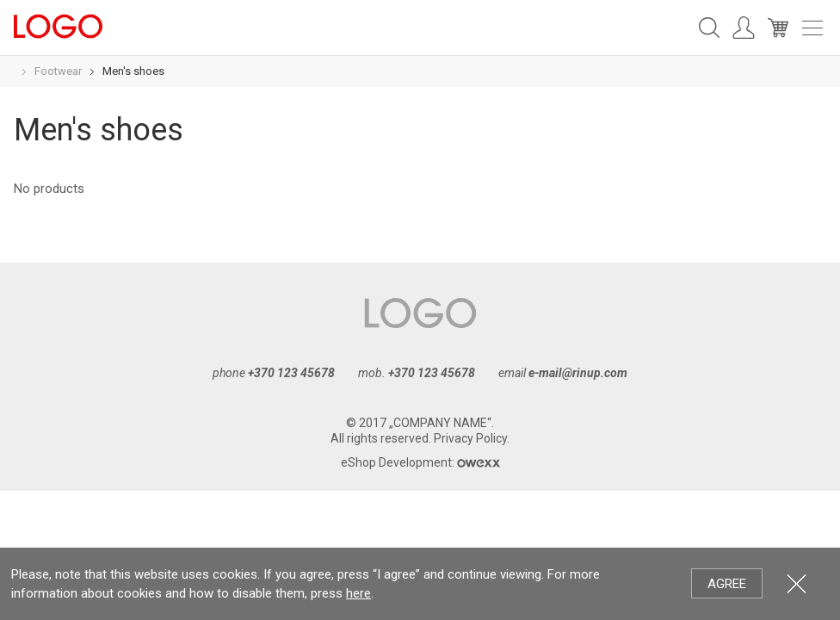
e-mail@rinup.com (578, 373)
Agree (727, 584)
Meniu (812, 28)
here (358, 593)
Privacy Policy (470, 438)
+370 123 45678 (291, 373)
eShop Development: (420, 462)
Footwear (58, 71)
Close (797, 583)
